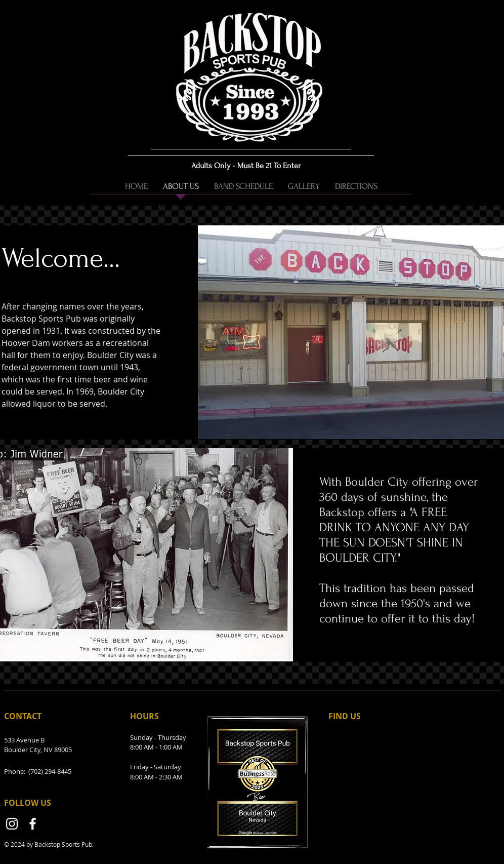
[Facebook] (33, 824)
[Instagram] (12, 824)
